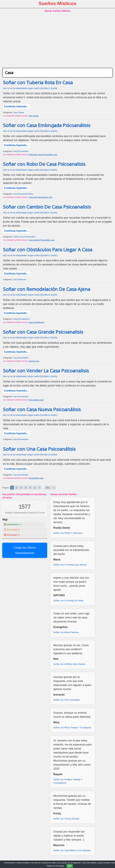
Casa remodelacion (36, 322)
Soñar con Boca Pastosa (66, 632)
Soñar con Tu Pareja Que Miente (70, 565)
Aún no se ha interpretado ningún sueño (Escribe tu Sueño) (30, 88)
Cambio (16, 237)
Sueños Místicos (58, 3)
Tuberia (21, 113)
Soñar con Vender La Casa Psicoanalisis (46, 371)
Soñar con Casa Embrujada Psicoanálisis (47, 125)
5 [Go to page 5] (30, 488)
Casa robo (33, 197)
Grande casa (34, 361)
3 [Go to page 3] (21, 488)
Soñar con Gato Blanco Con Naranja (72, 850)
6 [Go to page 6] (35, 488)
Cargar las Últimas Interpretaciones (25, 550)
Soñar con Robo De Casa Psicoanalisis (44, 164)
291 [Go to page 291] (48, 488)
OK (70, 866)
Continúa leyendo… (17, 106)
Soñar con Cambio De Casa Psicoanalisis (47, 207)
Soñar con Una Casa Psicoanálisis (39, 449)
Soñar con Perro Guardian (67, 700)
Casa (15, 113)
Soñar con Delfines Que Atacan (69, 664)
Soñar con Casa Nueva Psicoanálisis (42, 409)
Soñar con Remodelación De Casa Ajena (47, 289)
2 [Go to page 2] (17, 488)
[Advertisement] (57, 43)
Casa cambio (34, 240)
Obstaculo (22, 280)
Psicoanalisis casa (50, 155)
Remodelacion (24, 319)
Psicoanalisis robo (45, 197)
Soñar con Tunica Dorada (66, 819)
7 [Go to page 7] (39, 488)
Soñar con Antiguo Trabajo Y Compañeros (68, 781)
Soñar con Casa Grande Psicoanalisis (43, 332)
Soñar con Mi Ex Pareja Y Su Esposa (72, 727)
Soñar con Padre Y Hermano (68, 533)
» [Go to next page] (54, 488)
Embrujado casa (35, 155)
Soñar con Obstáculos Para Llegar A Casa (48, 250)
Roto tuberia (34, 116)
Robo (31, 194)
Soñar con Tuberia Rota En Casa (38, 82)
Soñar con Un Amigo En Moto (68, 600)
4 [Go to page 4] (26, 488)
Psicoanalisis (23, 151)
